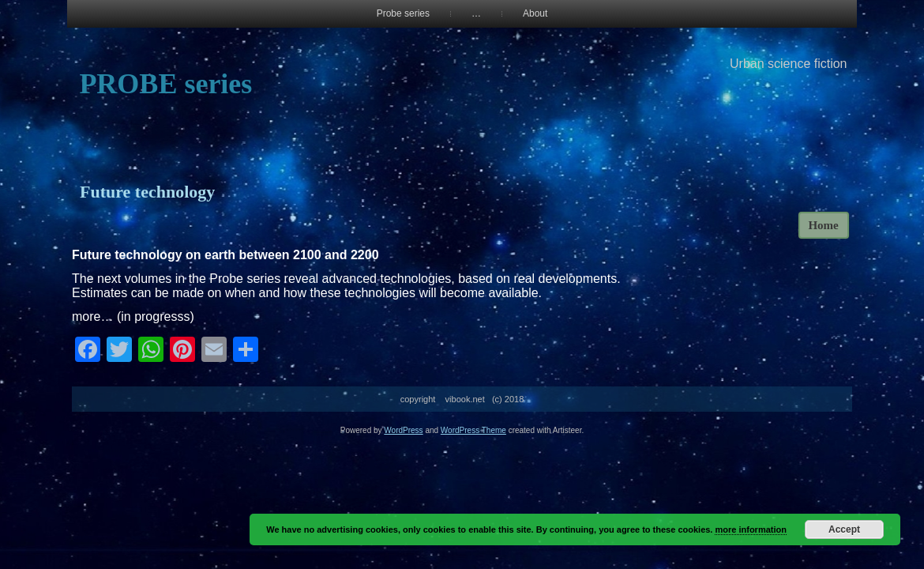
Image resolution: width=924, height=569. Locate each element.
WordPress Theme (473, 430)
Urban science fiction (789, 64)
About (535, 13)
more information (750, 529)
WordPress (403, 430)
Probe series (403, 13)
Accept (844, 529)
